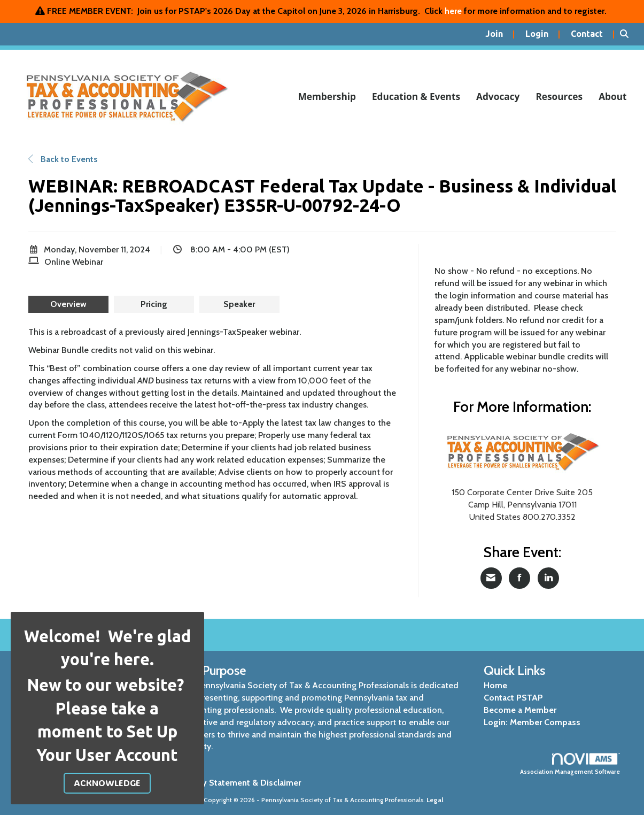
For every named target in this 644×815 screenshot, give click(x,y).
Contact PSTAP (513, 698)
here (453, 11)
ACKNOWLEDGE (107, 783)
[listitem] (500, 34)
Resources (559, 97)
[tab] (68, 304)
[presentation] (68, 304)
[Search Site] (628, 34)
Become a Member (520, 710)
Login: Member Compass (532, 722)
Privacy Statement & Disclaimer (240, 783)
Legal (435, 800)
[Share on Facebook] (519, 578)
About (612, 97)
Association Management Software (571, 764)
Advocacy (498, 97)
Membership (327, 97)
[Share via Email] (491, 578)
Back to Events (63, 159)
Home (495, 685)
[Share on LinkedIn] (548, 578)
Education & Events (416, 97)
